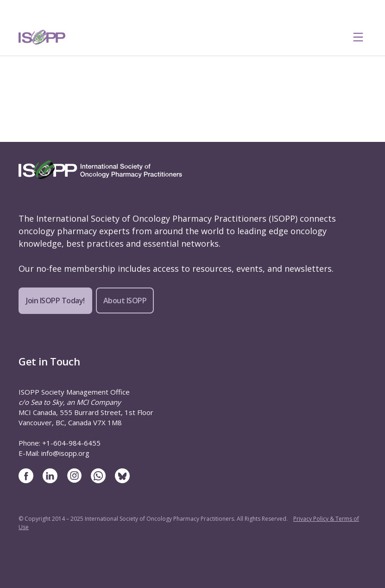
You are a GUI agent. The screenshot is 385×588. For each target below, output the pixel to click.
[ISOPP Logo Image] (42, 37)
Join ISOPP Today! (55, 300)
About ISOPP (125, 300)
